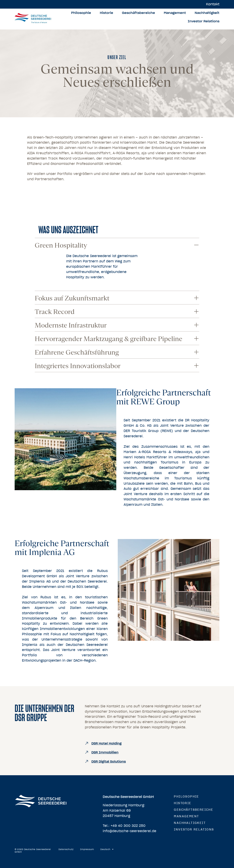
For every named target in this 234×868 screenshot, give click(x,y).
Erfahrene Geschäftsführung (77, 352)
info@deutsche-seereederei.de (130, 831)
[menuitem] (107, 849)
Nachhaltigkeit (207, 13)
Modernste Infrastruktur (71, 325)
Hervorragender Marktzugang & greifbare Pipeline (108, 339)
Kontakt (213, 4)
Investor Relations (204, 21)
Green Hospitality (61, 245)
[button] (117, 245)
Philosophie (81, 13)
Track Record (55, 312)
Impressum (87, 849)
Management (175, 13)
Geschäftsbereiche (138, 13)
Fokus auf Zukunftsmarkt (72, 298)
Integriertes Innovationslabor (78, 366)
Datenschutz (66, 849)
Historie (106, 13)
